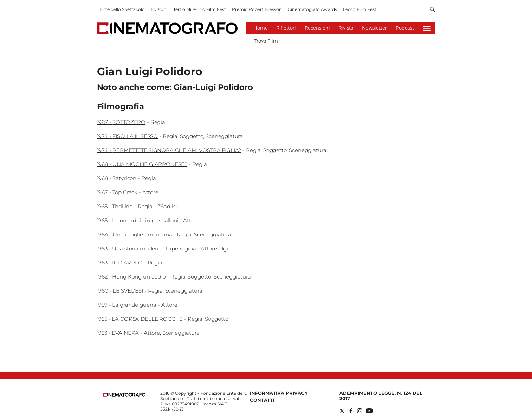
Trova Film (266, 41)
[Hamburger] (427, 28)
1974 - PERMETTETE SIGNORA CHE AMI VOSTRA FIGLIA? (169, 150)
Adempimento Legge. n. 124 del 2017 (381, 396)
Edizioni (159, 9)
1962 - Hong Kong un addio (131, 277)
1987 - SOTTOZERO (121, 122)
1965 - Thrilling (115, 206)
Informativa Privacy (279, 393)
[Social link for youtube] (369, 411)
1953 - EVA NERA (118, 333)
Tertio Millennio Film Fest (200, 9)
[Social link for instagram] (360, 411)
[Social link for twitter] (342, 411)
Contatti (262, 400)
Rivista (346, 28)
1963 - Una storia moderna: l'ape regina (147, 249)
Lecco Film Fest (360, 9)
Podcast (405, 28)
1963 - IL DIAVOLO (120, 263)
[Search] (433, 10)
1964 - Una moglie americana (135, 234)
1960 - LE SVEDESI (120, 291)
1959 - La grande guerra (127, 305)
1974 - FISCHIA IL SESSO (128, 136)
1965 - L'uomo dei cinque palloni (138, 220)
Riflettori (286, 28)
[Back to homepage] (124, 395)
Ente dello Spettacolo (122, 9)
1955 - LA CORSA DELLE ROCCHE (140, 319)
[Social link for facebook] (351, 411)
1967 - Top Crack (117, 192)
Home (261, 28)
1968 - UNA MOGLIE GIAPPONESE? (142, 164)
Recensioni (317, 28)
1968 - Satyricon (117, 178)
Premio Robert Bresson (257, 9)
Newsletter (374, 28)
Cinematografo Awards (312, 9)
